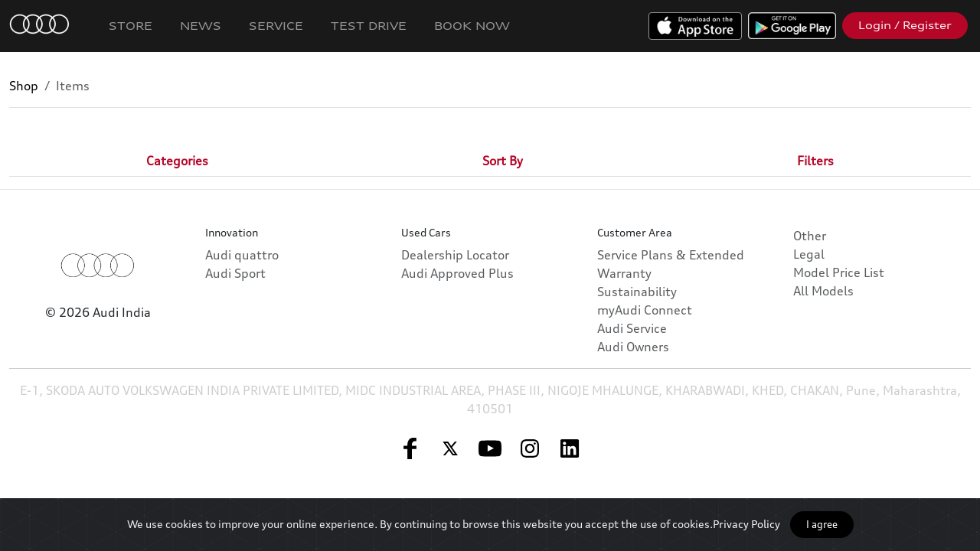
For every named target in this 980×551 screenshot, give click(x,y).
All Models (823, 291)
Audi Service (632, 328)
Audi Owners (633, 347)
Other (810, 236)
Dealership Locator (455, 255)
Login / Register (905, 25)
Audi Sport (235, 273)
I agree (822, 524)
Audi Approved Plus (457, 273)
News (201, 26)
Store (131, 26)
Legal (809, 254)
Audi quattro (242, 255)
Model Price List (839, 272)
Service (276, 26)
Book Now (472, 26)
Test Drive (369, 26)
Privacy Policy (746, 524)
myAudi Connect (645, 310)
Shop (24, 86)
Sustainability (637, 292)
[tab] (177, 161)
